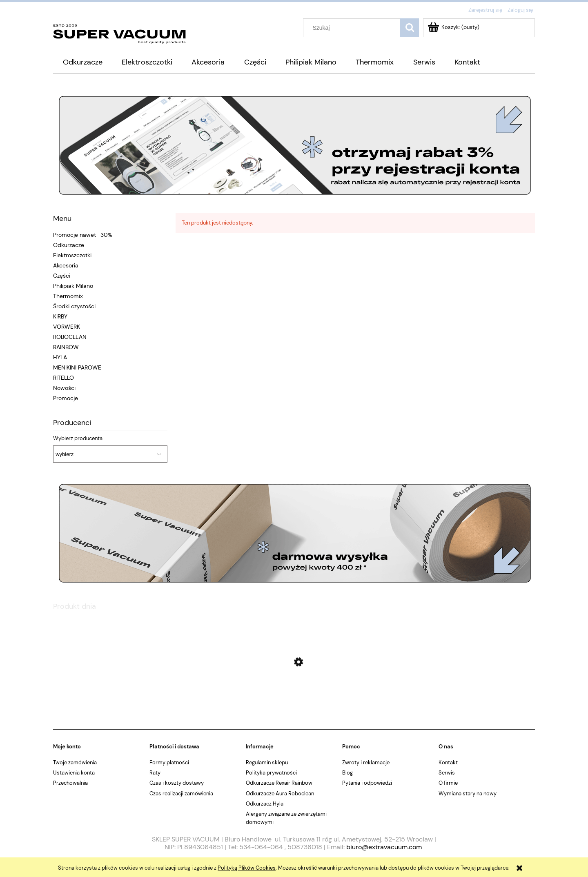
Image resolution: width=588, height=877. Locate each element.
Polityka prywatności (271, 773)
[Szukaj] (410, 28)
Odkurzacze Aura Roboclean (280, 794)
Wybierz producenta (78, 438)
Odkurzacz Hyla (265, 804)
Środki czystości (74, 306)
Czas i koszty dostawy (177, 783)
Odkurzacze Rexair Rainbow (279, 783)
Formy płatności (169, 762)
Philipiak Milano (73, 286)
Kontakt (448, 762)
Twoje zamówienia (75, 762)
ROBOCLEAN (70, 337)
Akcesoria (66, 265)
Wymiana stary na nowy (468, 794)
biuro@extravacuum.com (384, 847)
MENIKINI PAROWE (77, 367)
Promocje (66, 398)
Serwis (447, 773)
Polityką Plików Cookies (247, 868)
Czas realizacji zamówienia (181, 794)
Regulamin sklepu (267, 762)
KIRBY (60, 316)
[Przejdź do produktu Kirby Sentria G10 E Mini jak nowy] (294, 701)
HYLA (60, 357)
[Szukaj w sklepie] (354, 28)
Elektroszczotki (72, 255)
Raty (155, 773)
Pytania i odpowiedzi (367, 783)
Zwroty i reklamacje (366, 762)
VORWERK (67, 327)
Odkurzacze (69, 245)
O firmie (448, 783)
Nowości (64, 388)
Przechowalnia (70, 783)
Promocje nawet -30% (83, 235)
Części (62, 276)
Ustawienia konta (74, 773)
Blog (347, 773)
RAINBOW (66, 347)
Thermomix (68, 296)
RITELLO (63, 378)
